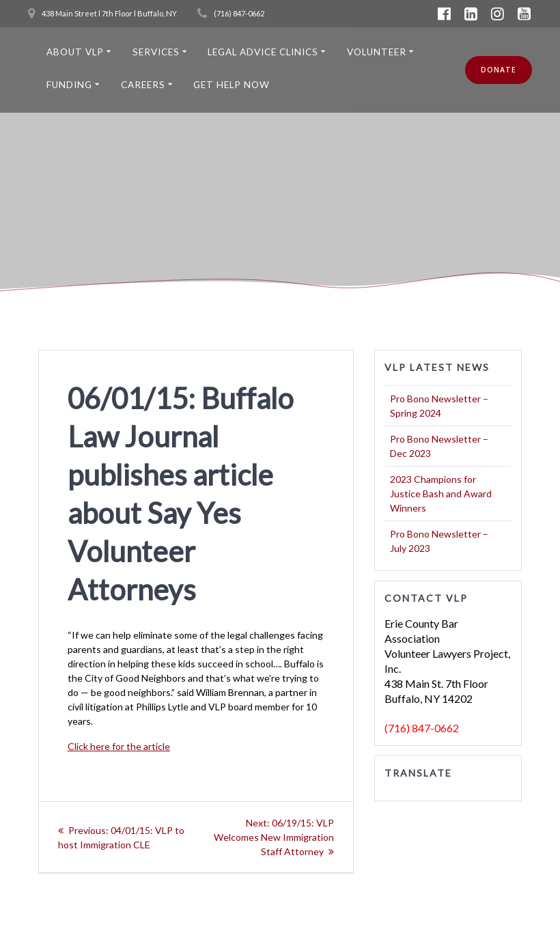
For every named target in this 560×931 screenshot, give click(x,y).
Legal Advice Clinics (263, 52)
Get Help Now (232, 85)
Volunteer (377, 52)
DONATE (499, 70)
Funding (69, 85)
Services (156, 52)
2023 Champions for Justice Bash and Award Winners (441, 494)
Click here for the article (119, 746)
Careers (143, 85)
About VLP (75, 52)
